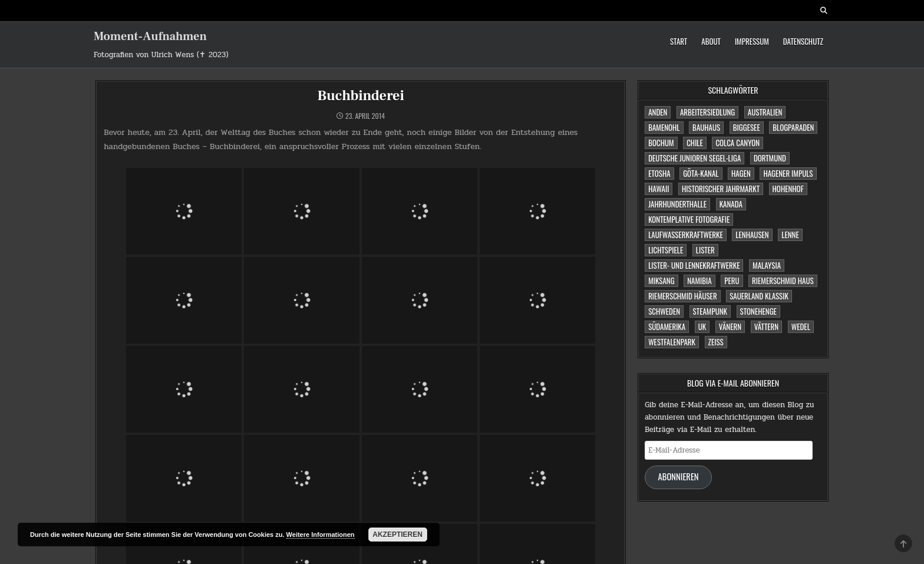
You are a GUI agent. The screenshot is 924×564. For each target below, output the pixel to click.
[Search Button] (824, 11)
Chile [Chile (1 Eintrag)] (695, 143)
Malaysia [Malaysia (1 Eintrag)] (767, 265)
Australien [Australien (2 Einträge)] (765, 112)
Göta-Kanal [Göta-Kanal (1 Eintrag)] (701, 173)
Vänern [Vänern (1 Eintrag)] (730, 326)
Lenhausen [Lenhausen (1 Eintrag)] (752, 235)
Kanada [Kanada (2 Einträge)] (731, 204)
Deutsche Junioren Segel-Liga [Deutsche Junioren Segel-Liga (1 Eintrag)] (694, 158)
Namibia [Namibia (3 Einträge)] (699, 281)
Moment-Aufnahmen (150, 37)
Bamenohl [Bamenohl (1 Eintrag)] (664, 127)
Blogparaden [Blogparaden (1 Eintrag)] (793, 127)
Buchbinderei (361, 96)
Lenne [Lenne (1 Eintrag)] (790, 235)
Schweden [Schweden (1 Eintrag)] (664, 311)
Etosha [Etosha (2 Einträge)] (659, 173)
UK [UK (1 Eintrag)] (702, 326)
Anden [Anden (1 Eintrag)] (658, 112)
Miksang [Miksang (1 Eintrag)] (661, 281)
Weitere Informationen (321, 535)
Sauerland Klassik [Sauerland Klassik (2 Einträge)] (759, 296)
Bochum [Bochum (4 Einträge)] (661, 143)
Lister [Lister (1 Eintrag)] (705, 250)
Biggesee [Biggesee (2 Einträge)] (747, 127)
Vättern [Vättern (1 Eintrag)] (767, 326)
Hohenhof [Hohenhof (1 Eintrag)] (788, 189)
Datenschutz (803, 41)
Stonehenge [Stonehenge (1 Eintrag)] (758, 311)
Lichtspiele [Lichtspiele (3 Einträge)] (666, 250)
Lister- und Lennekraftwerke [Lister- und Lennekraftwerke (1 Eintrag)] (694, 265)
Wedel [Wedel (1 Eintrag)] (801, 326)
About (711, 41)
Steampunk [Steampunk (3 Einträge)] (710, 311)
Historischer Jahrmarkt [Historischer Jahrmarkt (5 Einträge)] (721, 189)
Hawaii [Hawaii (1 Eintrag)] (659, 189)
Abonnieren (679, 476)
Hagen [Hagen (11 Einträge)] (741, 173)
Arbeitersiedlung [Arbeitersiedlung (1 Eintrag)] (707, 112)
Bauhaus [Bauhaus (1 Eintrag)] (706, 127)
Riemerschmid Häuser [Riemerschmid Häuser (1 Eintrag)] (683, 296)
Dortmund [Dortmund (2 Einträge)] (770, 158)
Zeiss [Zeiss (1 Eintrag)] (716, 342)
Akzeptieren (397, 535)
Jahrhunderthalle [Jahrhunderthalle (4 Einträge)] (677, 204)
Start (679, 41)
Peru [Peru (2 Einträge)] (732, 281)
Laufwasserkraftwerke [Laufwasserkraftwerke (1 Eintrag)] (686, 235)
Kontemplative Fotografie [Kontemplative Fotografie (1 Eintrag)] (689, 219)
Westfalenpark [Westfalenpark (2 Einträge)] (672, 342)
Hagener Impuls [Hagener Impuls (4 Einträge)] (788, 173)
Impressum (752, 41)
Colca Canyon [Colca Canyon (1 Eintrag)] (737, 143)
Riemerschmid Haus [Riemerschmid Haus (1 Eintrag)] (783, 281)
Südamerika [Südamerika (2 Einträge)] (667, 326)
